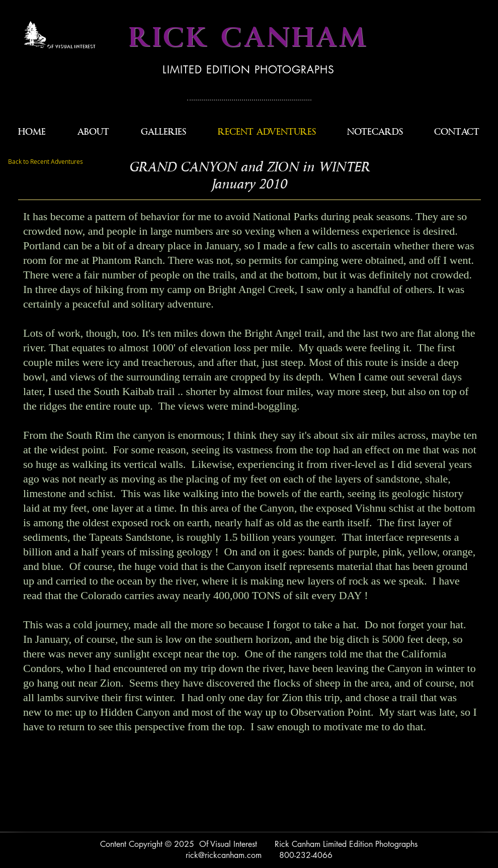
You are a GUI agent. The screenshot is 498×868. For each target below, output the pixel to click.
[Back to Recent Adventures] (46, 162)
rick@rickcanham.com (224, 855)
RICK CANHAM (248, 38)
